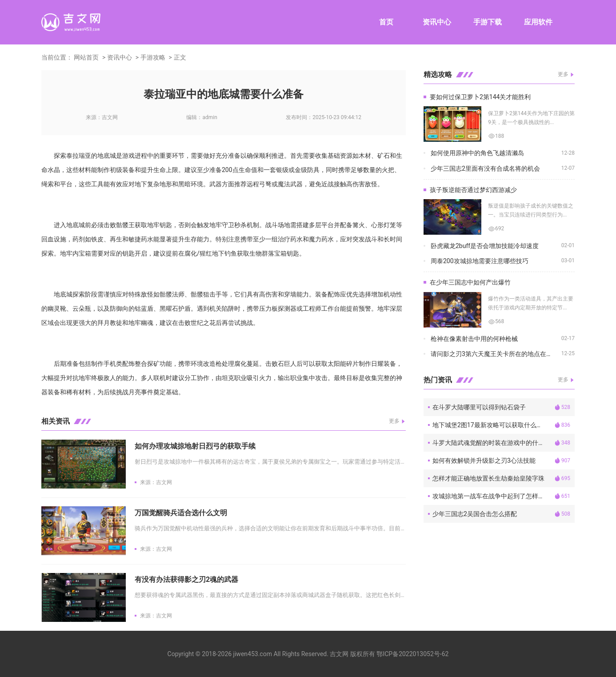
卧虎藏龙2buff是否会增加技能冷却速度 (485, 246)
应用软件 (538, 22)
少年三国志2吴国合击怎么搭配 (475, 514)
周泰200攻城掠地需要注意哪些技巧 (480, 261)
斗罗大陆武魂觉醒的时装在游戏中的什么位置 (493, 443)
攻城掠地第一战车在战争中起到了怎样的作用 (493, 496)
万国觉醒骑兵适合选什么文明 (181, 513)
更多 (394, 421)
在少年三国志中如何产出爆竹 (470, 282)
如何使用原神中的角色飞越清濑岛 (477, 153)
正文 (180, 57)
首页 (386, 22)
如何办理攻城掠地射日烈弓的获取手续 (195, 446)
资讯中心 (437, 22)
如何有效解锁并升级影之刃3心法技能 (484, 461)
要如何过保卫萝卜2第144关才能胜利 (480, 97)
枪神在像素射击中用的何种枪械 (474, 339)
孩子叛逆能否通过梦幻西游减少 (473, 190)
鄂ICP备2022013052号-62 (412, 654)
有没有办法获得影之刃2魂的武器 (186, 579)
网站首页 (86, 57)
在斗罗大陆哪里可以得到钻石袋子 (479, 407)
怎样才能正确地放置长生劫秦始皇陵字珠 (488, 478)
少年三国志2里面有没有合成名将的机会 (485, 168)
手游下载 (488, 22)
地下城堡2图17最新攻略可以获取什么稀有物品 (493, 425)
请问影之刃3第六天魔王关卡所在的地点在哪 (492, 354)
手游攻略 (153, 57)
